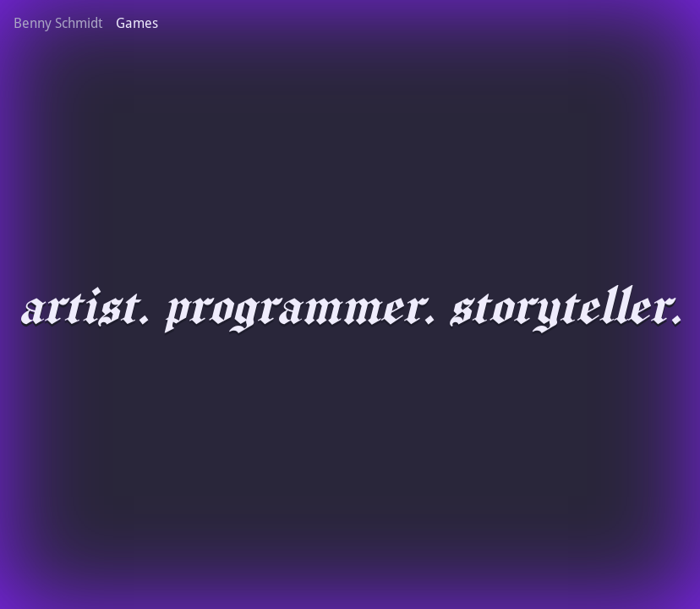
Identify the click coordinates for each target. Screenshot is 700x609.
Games (137, 23)
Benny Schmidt (58, 23)
